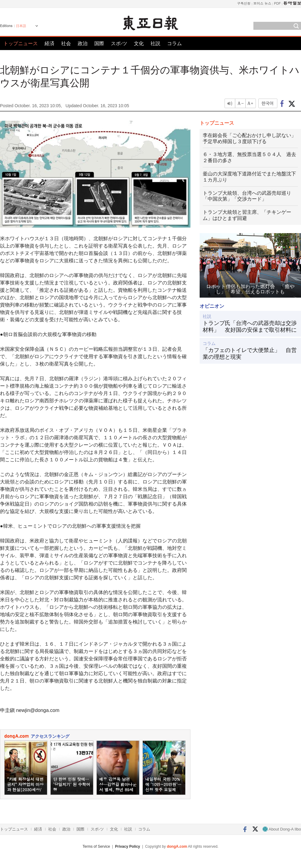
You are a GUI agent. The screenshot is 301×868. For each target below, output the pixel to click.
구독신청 (244, 3)
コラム (174, 43)
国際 (99, 43)
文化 (139, 43)
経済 (49, 43)
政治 (83, 43)
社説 (155, 43)
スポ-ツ (119, 43)
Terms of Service (96, 846)
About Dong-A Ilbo (282, 829)
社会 (66, 43)
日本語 (21, 26)
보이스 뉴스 (262, 3)
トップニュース (21, 43)
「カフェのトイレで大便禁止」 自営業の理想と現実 (250, 354)
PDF (277, 3)
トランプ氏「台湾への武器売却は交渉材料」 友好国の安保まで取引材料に (250, 326)
